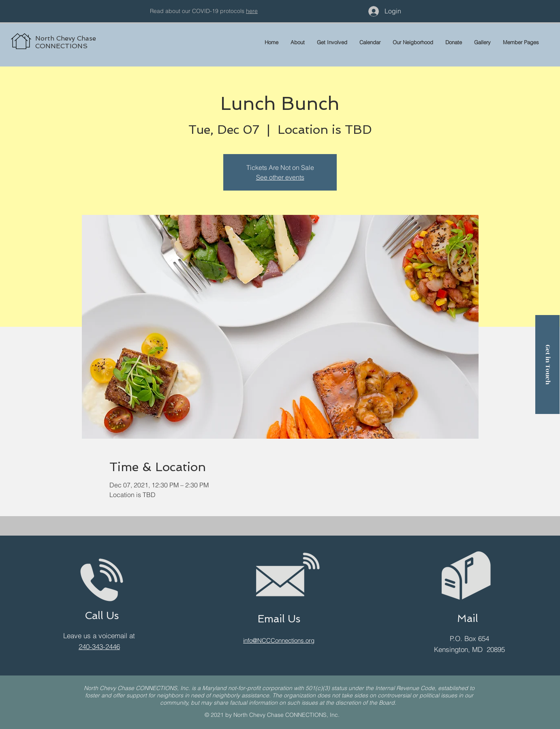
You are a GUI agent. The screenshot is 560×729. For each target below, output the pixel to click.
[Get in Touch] (547, 364)
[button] (521, 42)
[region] (100, 32)
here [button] (252, 11)
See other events (280, 177)
